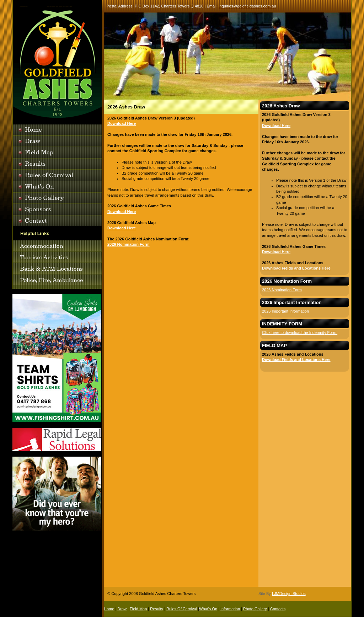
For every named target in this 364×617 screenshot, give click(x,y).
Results (157, 609)
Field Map (138, 609)
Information (230, 609)
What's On (208, 609)
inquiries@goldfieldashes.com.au (247, 6)
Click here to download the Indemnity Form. (300, 333)
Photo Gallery (255, 609)
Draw (122, 609)
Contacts (278, 609)
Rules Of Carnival (182, 609)
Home (109, 609)
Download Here (122, 123)
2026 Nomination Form (129, 244)
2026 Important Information (285, 311)
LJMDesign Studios (289, 594)
